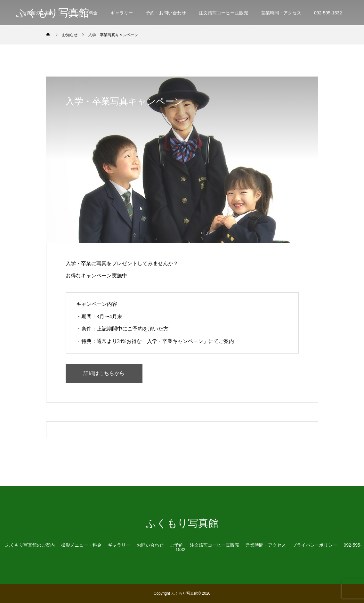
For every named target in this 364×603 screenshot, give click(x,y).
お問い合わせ (150, 545)
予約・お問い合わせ (166, 13)
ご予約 (177, 545)
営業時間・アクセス (281, 13)
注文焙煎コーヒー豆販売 (223, 13)
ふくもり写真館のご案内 (30, 545)
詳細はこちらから (104, 373)
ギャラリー (122, 13)
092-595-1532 (328, 13)
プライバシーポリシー (315, 545)
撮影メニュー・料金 (81, 545)
